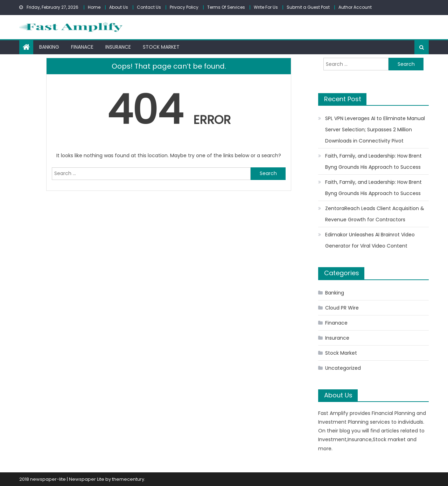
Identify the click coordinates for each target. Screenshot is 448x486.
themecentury (128, 479)
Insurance (118, 47)
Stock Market (161, 47)
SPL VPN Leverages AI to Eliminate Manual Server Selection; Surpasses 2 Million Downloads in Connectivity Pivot (375, 130)
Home (94, 7)
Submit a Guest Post (308, 7)
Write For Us (266, 7)
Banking (49, 47)
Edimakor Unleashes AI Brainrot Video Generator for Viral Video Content (370, 240)
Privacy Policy (184, 7)
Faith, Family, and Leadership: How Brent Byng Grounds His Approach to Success (373, 161)
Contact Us (149, 7)
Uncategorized (343, 368)
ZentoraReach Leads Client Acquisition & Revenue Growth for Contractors (375, 214)
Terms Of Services (226, 7)
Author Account (355, 7)
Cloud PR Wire (342, 308)
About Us (119, 7)
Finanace (82, 47)
